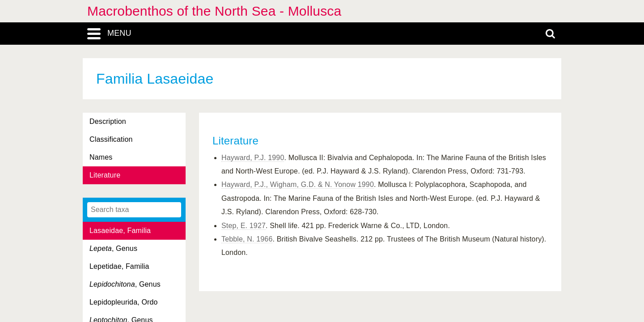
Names (101, 157)
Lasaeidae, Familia (120, 231)
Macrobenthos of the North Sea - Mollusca (214, 11)
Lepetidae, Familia (119, 266)
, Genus (113, 248)
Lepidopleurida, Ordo (124, 302)
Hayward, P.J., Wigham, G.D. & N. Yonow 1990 (298, 184)
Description (108, 121)
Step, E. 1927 (244, 226)
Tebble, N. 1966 (247, 239)
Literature (105, 175)
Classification (111, 139)
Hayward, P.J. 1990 (253, 158)
